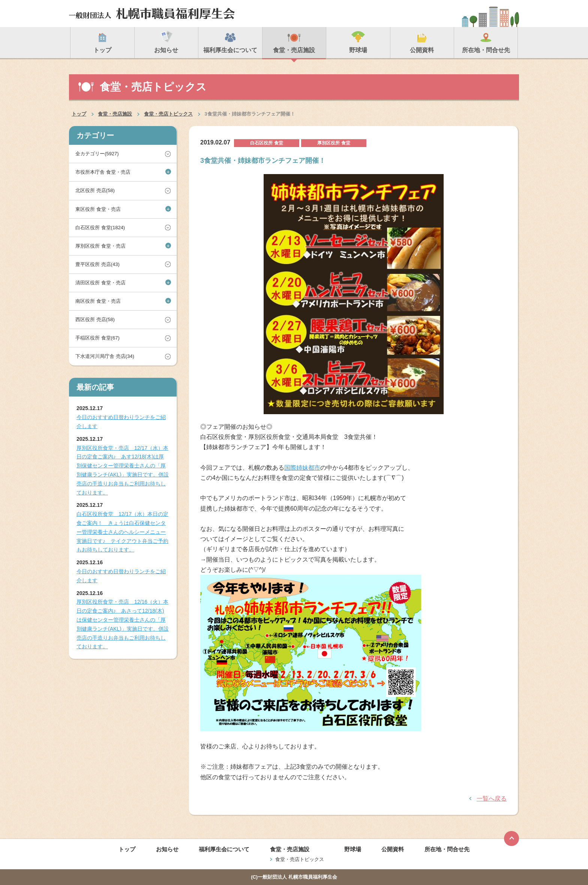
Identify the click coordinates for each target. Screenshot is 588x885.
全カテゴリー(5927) (97, 154)
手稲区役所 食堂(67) (97, 338)
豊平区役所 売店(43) (97, 264)
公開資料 (393, 849)
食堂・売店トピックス (168, 114)
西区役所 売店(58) (95, 319)
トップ (79, 114)
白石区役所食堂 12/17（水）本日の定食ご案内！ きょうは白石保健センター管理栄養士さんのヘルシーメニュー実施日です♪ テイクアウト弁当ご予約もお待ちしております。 (122, 532)
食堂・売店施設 (115, 114)
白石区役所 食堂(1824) (100, 228)
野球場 (353, 849)
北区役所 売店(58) (95, 190)
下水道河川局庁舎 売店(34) (105, 356)
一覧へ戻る (492, 799)
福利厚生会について (224, 849)
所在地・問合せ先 (447, 849)
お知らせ (167, 849)
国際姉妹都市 (302, 468)
